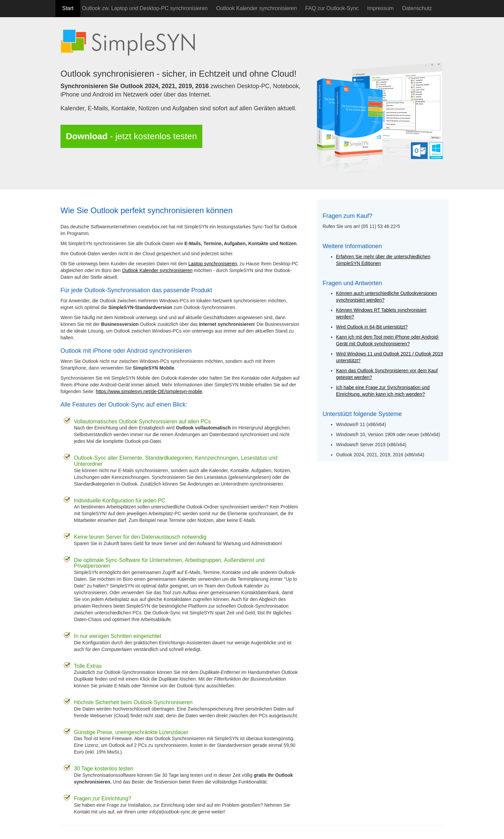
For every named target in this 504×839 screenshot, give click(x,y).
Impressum (381, 8)
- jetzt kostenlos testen (131, 136)
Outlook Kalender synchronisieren (256, 8)
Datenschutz (417, 8)
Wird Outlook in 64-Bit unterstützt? (372, 327)
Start (68, 8)
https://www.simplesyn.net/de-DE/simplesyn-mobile (149, 391)
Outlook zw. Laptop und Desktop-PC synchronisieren (145, 8)
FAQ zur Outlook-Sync (332, 8)
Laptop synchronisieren (213, 264)
